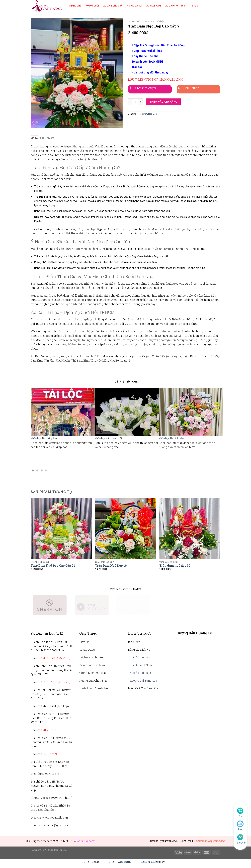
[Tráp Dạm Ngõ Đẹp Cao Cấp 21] (61, 528)
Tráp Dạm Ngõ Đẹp (154, 21)
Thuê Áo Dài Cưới (139, 657)
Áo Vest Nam (154, 6)
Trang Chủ (75, 6)
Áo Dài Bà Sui (134, 6)
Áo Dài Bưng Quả (113, 6)
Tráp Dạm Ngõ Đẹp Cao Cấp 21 (53, 566)
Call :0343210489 (153, 862)
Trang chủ (134, 21)
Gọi (240, 816)
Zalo (240, 829)
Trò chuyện (240, 843)
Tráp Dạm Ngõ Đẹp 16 (111, 566)
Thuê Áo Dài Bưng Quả (143, 680)
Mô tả (34, 138)
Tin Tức (194, 6)
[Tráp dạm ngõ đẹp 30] (190, 528)
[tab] (34, 138)
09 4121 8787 (53, 774)
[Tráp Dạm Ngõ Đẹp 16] (125, 528)
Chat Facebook (120, 862)
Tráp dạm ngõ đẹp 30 (175, 566)
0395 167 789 (49, 682)
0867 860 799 (49, 754)
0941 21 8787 (48, 730)
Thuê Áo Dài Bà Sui (140, 673)
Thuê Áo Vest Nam (140, 665)
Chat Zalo (91, 862)
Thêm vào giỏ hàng (163, 102)
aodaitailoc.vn (86, 841)
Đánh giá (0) (47, 138)
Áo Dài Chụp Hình (175, 6)
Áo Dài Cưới (92, 6)
